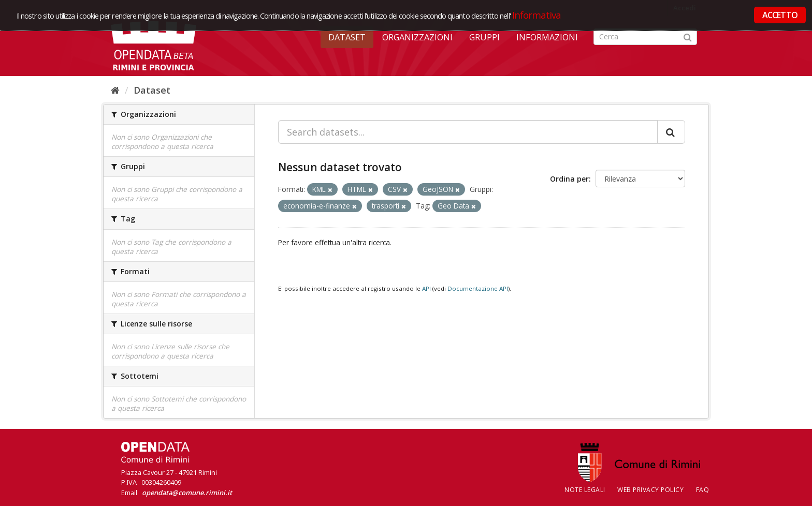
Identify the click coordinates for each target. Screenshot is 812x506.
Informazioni (547, 37)
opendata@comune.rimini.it (187, 493)
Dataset (347, 37)
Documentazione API (478, 288)
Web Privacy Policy (650, 490)
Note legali (585, 490)
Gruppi (484, 37)
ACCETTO (780, 15)
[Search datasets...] (468, 132)
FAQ (703, 490)
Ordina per (569, 179)
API (426, 288)
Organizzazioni (417, 37)
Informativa (537, 15)
